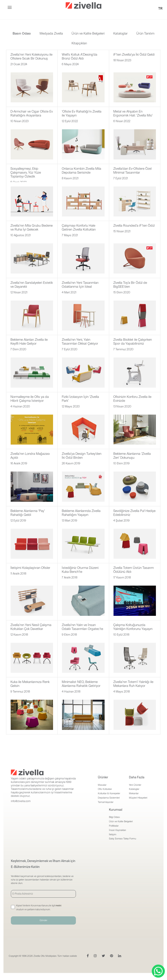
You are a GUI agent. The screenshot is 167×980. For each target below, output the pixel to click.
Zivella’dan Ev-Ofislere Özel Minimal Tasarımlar (132, 171)
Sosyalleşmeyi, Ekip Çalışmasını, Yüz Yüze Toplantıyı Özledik (26, 173)
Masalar (102, 785)
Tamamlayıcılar (106, 802)
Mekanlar (134, 793)
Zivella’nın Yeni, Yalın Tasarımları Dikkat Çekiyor (80, 342)
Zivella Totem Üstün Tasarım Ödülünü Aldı (134, 570)
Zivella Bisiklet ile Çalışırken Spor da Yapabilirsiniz (133, 342)
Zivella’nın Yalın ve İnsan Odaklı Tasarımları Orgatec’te (82, 627)
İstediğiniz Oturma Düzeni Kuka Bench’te (80, 570)
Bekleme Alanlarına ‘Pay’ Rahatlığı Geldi (28, 513)
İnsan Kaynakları (117, 830)
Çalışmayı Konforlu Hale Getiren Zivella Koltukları (79, 228)
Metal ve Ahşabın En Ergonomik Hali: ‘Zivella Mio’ (133, 113)
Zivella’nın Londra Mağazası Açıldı (30, 456)
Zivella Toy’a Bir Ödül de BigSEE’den (130, 285)
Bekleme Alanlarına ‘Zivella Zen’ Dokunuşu (132, 456)
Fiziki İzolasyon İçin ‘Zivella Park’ (80, 399)
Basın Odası (22, 33)
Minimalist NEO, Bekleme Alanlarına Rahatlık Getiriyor (81, 684)
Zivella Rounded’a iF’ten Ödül (134, 226)
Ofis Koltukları (105, 789)
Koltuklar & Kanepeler (109, 793)
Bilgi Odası (114, 817)
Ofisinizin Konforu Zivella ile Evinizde (132, 399)
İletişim (113, 834)
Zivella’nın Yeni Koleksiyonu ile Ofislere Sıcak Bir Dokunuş (31, 56)
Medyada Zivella (51, 33)
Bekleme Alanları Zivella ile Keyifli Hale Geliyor (29, 342)
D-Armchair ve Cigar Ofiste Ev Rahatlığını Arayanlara (32, 113)
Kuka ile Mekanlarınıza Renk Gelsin (30, 684)
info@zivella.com (21, 801)
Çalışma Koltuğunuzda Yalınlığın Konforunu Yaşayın (133, 627)
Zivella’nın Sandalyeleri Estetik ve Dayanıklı (32, 285)
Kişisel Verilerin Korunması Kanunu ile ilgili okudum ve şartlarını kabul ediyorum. (39, 908)
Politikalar (114, 826)
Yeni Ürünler (135, 785)
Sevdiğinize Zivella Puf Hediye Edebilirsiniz (134, 513)
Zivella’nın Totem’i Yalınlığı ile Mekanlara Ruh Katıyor (133, 684)
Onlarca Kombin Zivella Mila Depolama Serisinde (81, 171)
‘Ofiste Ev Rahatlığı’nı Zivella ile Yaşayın (82, 113)
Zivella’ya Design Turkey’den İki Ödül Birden (82, 456)
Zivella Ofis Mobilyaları (45, 956)
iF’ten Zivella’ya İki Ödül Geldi (134, 55)
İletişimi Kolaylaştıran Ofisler (30, 568)
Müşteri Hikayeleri (138, 798)
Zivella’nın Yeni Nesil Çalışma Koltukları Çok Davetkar (31, 627)
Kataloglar (120, 33)
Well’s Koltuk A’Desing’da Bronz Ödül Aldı (79, 56)
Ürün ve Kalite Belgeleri (88, 33)
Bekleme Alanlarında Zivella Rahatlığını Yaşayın (81, 513)
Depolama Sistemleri (109, 798)
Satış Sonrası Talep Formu (123, 839)
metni (58, 906)
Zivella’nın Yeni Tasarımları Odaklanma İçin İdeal (80, 285)
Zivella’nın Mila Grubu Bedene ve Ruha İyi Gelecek (32, 228)
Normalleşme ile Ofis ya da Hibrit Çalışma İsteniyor (30, 399)
